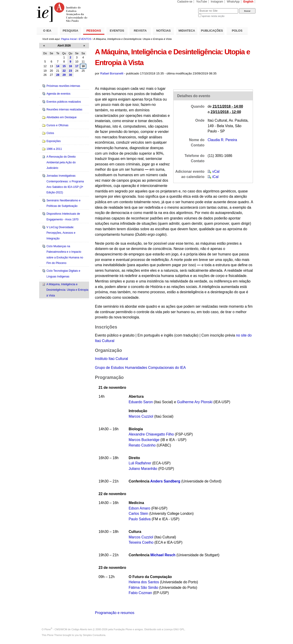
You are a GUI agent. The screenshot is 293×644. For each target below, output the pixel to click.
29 (64, 75)
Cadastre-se (185, 2)
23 (71, 71)
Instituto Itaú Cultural (111, 359)
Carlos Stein (138, 514)
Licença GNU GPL (174, 629)
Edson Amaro (139, 508)
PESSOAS (94, 31)
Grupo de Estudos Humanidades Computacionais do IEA (140, 368)
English (248, 2)
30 (71, 75)
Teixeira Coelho (141, 542)
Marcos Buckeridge (144, 440)
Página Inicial (69, 39)
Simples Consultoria (94, 635)
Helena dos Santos (144, 582)
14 (58, 66)
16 (71, 66)
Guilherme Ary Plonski (195, 402)
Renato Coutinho (142, 445)
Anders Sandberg (165, 481)
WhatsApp (233, 2)
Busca (187, 8)
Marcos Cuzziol (141, 416)
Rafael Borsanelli (112, 73)
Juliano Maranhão (143, 469)
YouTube (202, 2)
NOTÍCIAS (164, 31)
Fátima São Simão (143, 588)
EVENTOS (117, 31)
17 (77, 66)
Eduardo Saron (141, 402)
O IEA (47, 31)
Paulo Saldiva (140, 519)
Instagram (217, 2)
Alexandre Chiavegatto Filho (151, 434)
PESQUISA (71, 31)
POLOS (237, 31)
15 (64, 66)
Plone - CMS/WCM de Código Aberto (66, 629)
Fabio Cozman (140, 593)
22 (64, 71)
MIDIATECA (187, 31)
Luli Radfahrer (140, 463)
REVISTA (140, 31)
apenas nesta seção (213, 16)
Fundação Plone (123, 629)
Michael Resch (163, 555)
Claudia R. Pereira (222, 140)
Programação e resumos (115, 613)
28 (58, 75)
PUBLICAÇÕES (212, 31)
